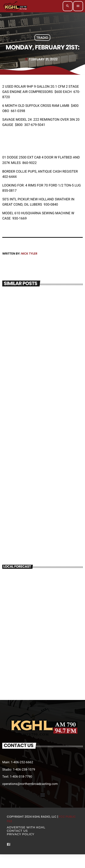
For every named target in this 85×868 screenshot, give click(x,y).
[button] (42, 795)
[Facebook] (9, 845)
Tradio (42, 38)
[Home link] (15, 6)
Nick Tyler (29, 254)
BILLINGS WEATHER (42, 591)
